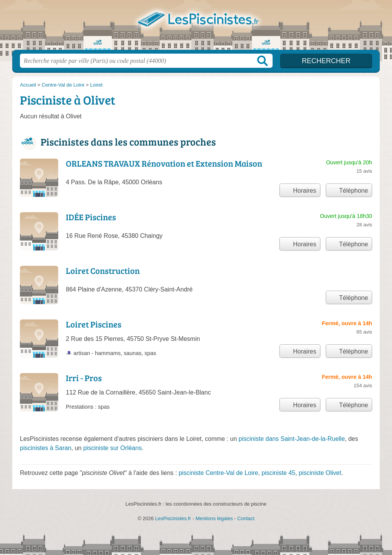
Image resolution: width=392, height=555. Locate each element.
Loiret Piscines (94, 324)
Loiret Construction (103, 270)
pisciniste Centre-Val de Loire (219, 473)
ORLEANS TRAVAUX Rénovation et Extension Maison (164, 163)
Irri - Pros (84, 378)
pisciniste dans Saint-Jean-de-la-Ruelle (292, 439)
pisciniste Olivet (320, 473)
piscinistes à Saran (46, 448)
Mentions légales (214, 518)
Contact (246, 518)
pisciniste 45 (278, 473)
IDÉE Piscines (91, 217)
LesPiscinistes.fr (196, 27)
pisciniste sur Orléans (112, 448)
